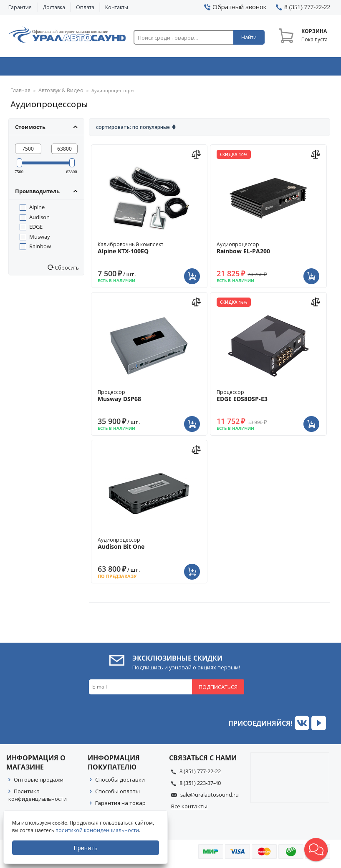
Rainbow (40, 249)
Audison (39, 220)
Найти (249, 37)
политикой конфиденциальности (98, 830)
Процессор (149, 399)
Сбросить (66, 270)
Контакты (117, 7)
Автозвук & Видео (40, 68)
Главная (19, 94)
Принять (86, 848)
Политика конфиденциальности (38, 798)
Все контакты (189, 809)
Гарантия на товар (120, 806)
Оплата (85, 7)
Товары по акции (302, 68)
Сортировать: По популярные (133, 130)
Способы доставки (120, 782)
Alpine (37, 210)
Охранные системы (106, 68)
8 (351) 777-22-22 (200, 774)
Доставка (54, 7)
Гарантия (20, 7)
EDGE (36, 230)
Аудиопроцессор (268, 251)
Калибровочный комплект (149, 251)
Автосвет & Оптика (238, 68)
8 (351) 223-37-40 (200, 786)
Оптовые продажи (39, 782)
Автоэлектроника (172, 68)
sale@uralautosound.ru (210, 797)
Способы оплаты (117, 794)
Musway (40, 240)
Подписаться (218, 690)
